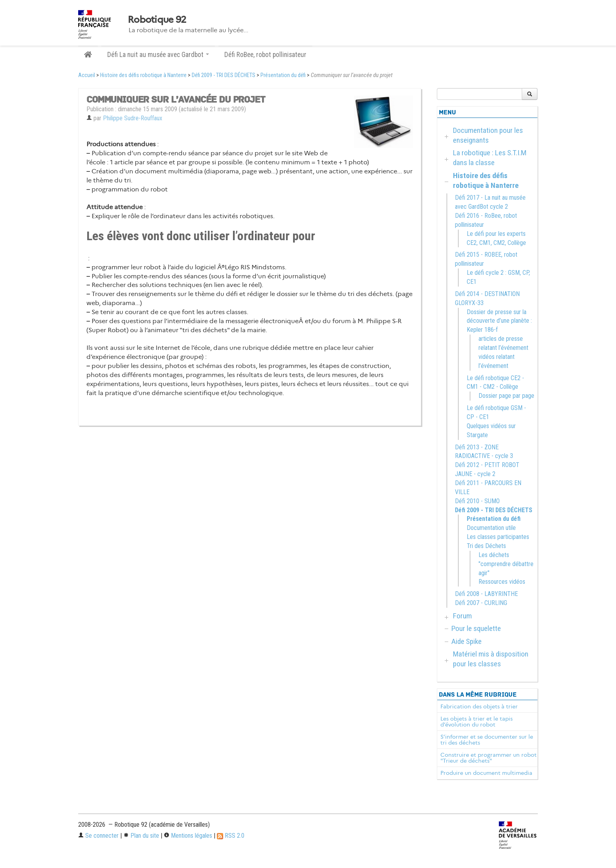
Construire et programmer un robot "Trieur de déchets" (489, 758)
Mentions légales (188, 836)
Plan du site (141, 836)
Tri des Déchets (486, 546)
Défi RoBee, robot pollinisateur (265, 55)
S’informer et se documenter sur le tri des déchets (487, 740)
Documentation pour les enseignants (488, 135)
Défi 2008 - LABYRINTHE (486, 594)
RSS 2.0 (231, 836)
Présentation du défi (283, 75)
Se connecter (98, 836)
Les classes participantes (498, 537)
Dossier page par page (506, 396)
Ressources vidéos (502, 582)
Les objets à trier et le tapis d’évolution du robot (477, 722)
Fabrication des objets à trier (479, 706)
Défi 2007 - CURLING (481, 603)
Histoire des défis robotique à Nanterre (143, 75)
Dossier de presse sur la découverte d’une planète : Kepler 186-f (499, 321)
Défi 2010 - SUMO (477, 501)
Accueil (87, 75)
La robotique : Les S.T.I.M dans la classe (490, 158)
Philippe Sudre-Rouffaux (133, 118)
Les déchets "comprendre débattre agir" (506, 564)
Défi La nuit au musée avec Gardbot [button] (158, 55)
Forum (462, 616)
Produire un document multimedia (486, 773)
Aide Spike (467, 641)
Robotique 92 (157, 20)
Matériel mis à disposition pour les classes (491, 659)
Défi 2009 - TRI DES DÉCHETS (224, 75)
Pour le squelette (476, 628)
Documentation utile (491, 528)
